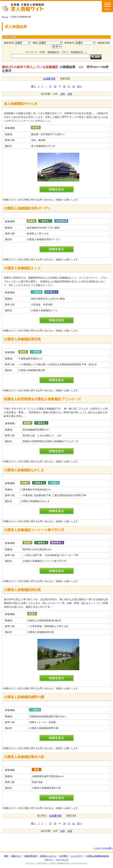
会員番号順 (49, 79)
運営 (6, 856)
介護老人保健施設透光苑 (22, 339)
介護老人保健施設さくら (22, 268)
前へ (34, 86)
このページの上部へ (104, 848)
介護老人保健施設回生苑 (22, 590)
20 (64, 86)
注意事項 (63, 856)
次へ (79, 86)
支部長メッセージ (48, 856)
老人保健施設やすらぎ (21, 104)
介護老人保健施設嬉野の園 (24, 697)
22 (74, 86)
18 (55, 86)
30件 (70, 94)
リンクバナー (77, 856)
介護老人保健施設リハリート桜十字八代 (34, 530)
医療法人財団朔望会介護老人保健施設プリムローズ (42, 399)
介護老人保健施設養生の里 (24, 757)
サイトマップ (62, 860)
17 (50, 86)
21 (69, 86)
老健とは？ (16, 856)
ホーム (5, 17)
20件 (63, 94)
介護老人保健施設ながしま (24, 470)
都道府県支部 (31, 856)
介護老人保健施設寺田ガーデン (27, 208)
